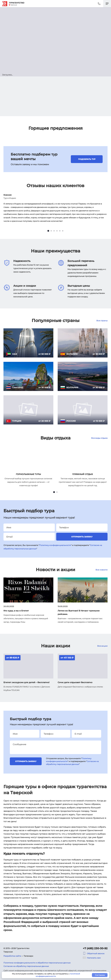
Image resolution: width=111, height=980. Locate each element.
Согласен (100, 975)
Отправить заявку (82, 537)
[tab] (48, 231)
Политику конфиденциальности (55, 545)
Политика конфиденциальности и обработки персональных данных (37, 963)
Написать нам (92, 958)
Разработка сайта (12, 956)
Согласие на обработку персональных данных (26, 966)
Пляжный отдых (83, 474)
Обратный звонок (94, 953)
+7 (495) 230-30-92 (95, 948)
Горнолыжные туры (28, 474)
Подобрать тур (87, 159)
